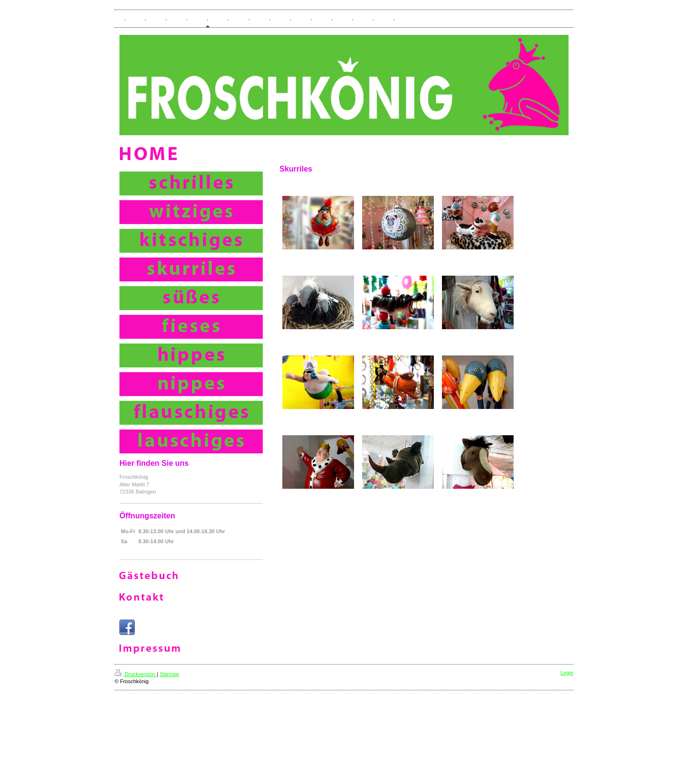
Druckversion (136, 674)
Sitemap (169, 674)
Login (567, 673)
